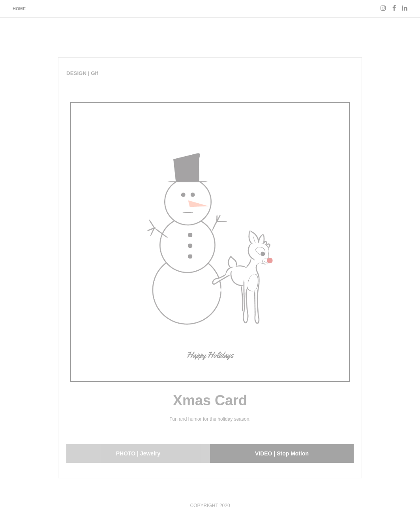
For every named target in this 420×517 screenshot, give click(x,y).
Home (19, 9)
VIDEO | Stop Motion (282, 453)
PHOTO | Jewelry (138, 453)
